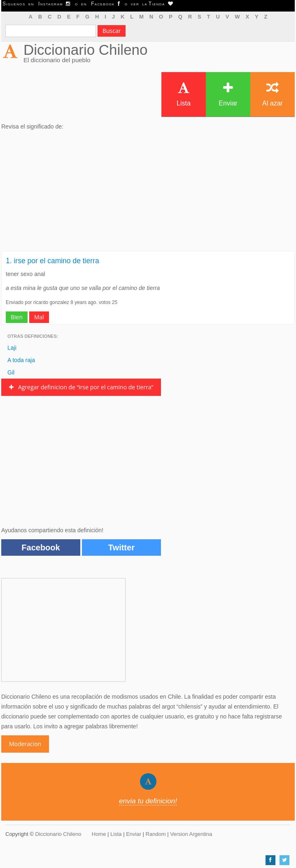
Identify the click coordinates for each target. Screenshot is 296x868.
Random (156, 834)
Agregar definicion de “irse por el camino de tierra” (81, 387)
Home (99, 834)
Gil (11, 372)
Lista (184, 94)
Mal (39, 317)
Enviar (228, 94)
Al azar (273, 94)
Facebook (41, 547)
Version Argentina (191, 834)
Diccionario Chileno (86, 50)
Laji (12, 348)
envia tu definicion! (148, 801)
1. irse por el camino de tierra (52, 261)
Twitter (121, 547)
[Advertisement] (148, 193)
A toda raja (21, 360)
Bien (17, 317)
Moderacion (25, 744)
